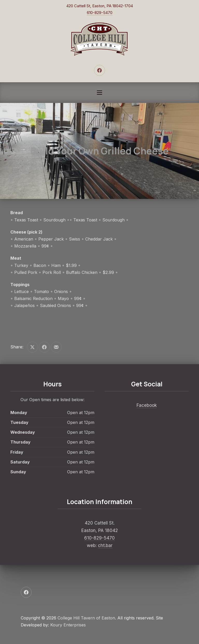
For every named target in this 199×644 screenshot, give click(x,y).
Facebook (147, 405)
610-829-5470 (100, 13)
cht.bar (105, 545)
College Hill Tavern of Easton (86, 618)
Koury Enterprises (68, 625)
